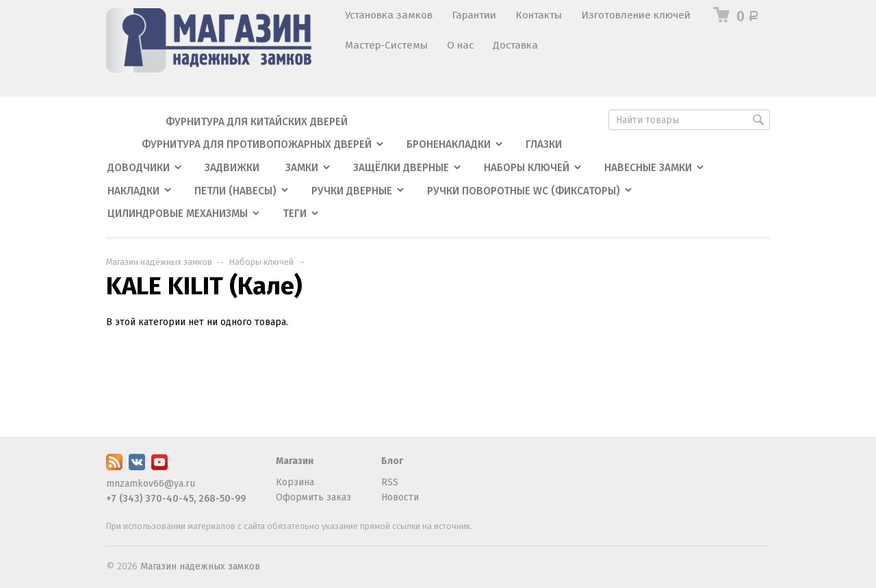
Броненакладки (449, 144)
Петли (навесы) (235, 191)
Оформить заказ (313, 497)
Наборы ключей (527, 168)
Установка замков (389, 15)
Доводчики (139, 168)
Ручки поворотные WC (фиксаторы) (524, 191)
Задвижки (232, 168)
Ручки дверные (352, 191)
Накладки (133, 191)
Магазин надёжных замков (159, 262)
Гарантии (474, 15)
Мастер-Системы (386, 45)
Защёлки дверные (401, 168)
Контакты (539, 15)
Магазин (295, 461)
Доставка (515, 45)
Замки (302, 168)
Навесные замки (648, 168)
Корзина (295, 482)
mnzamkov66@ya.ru (151, 484)
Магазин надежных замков (200, 566)
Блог (392, 461)
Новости (400, 497)
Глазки (544, 144)
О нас (460, 45)
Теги (295, 214)
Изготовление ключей (636, 15)
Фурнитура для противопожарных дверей (257, 144)
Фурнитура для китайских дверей (257, 122)
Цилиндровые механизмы (178, 214)
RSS (390, 482)
